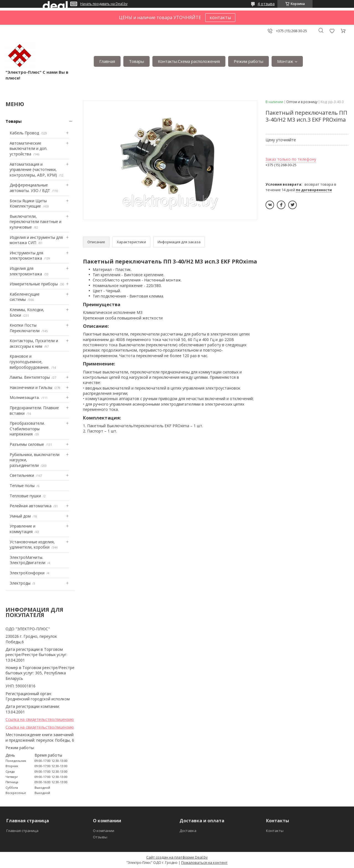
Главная (107, 61)
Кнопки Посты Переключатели (25, 328)
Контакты (275, 831)
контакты (220, 17)
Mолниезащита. (25, 397)
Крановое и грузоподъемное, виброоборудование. (30, 362)
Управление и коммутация (23, 529)
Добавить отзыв (332, 31)
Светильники (22, 475)
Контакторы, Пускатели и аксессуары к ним (34, 343)
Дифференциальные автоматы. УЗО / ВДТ (30, 188)
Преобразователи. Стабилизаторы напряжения (27, 429)
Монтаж (285, 61)
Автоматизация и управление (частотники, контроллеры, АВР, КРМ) (33, 170)
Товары (136, 61)
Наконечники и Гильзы (31, 387)
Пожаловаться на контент (204, 862)
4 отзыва (266, 4)
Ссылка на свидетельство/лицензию (40, 719)
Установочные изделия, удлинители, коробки (32, 545)
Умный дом (20, 516)
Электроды (20, 583)
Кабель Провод (24, 133)
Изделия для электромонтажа (26, 271)
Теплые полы (22, 486)
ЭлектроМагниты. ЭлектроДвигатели (28, 560)
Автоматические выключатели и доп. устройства (28, 148)
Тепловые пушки (25, 496)
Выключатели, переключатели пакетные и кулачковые (36, 222)
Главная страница (22, 831)
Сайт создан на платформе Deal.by (177, 857)
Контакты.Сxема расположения (189, 61)
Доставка (188, 831)
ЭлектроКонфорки (27, 573)
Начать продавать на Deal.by (104, 4)
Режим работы (248, 61)
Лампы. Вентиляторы (30, 377)
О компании (104, 831)
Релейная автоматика (31, 506)
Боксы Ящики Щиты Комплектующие (28, 203)
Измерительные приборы (34, 284)
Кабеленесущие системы (25, 297)
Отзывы (100, 837)
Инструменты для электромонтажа (26, 256)
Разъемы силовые (27, 444)
